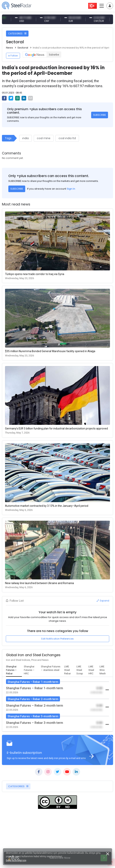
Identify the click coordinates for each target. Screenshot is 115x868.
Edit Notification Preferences (58, 639)
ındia (26, 138)
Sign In (71, 189)
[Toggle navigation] (110, 6)
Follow (13, 56)
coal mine (44, 138)
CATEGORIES (17, 34)
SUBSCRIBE (99, 115)
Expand (103, 601)
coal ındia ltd (67, 138)
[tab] (14, 670)
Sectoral (23, 48)
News (10, 48)
